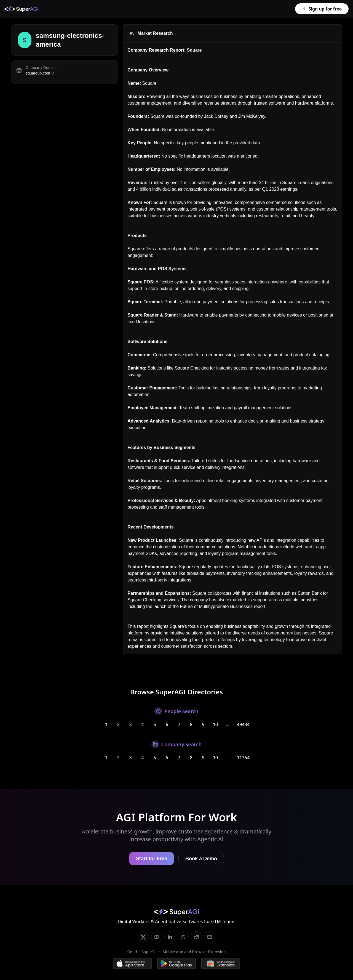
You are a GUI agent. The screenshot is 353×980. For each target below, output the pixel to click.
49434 (243, 724)
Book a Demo (201, 859)
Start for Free (152, 859)
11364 (243, 758)
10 (215, 724)
